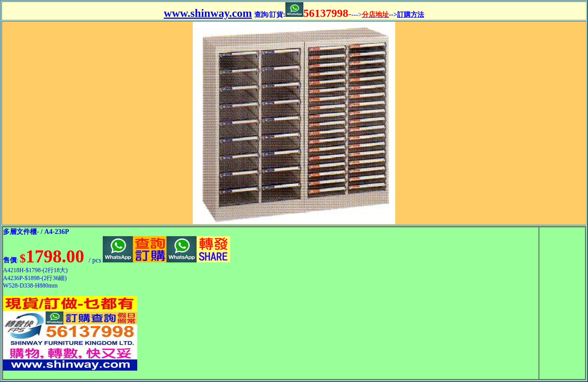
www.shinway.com (208, 13)
